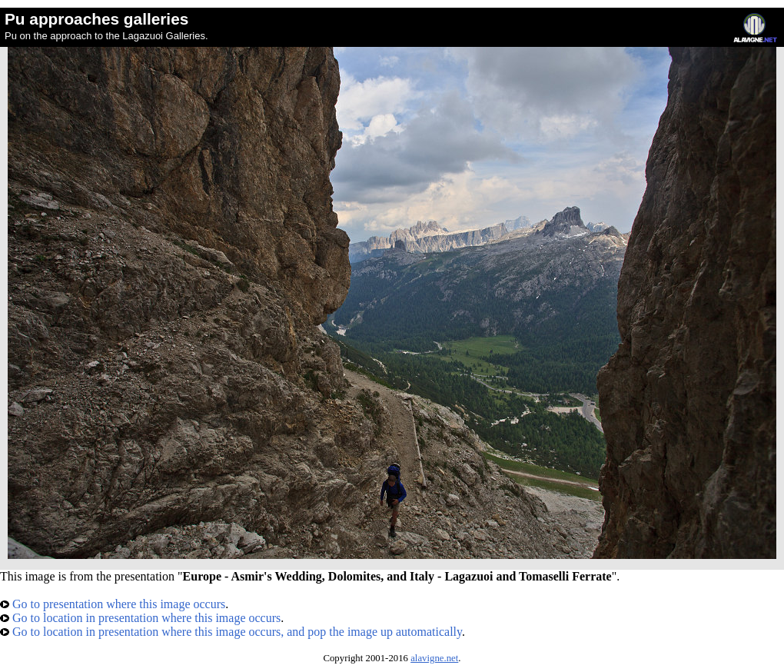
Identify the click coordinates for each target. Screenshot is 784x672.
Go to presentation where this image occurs (113, 604)
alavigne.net (434, 658)
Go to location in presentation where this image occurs (140, 618)
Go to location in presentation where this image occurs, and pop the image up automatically (231, 632)
